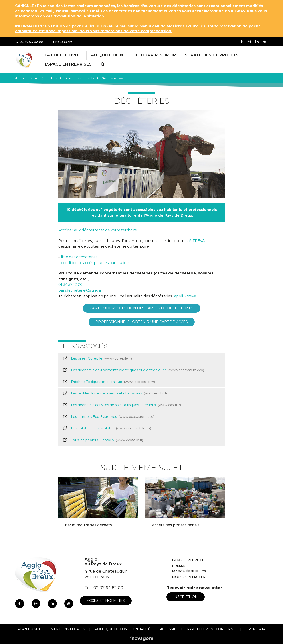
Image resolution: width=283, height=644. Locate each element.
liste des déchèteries (79, 257)
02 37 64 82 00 (108, 588)
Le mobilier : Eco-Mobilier (107, 428)
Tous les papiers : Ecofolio (103, 440)
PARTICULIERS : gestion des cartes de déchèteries (142, 308)
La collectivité (63, 55)
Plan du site (29, 629)
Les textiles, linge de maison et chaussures (116, 393)
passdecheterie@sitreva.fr (81, 290)
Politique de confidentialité (123, 629)
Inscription (186, 597)
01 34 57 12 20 (70, 285)
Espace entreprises (68, 64)
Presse (179, 566)
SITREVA (197, 241)
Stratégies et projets (212, 55)
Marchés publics (189, 571)
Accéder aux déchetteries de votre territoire (98, 230)
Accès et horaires (106, 601)
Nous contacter (189, 577)
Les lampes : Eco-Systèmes (109, 417)
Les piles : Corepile (97, 358)
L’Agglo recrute (188, 560)
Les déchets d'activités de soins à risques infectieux (122, 405)
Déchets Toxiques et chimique (109, 382)
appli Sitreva (185, 296)
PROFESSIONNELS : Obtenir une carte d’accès (142, 322)
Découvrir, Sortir (154, 55)
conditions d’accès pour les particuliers (95, 263)
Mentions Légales (68, 629)
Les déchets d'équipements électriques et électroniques (133, 370)
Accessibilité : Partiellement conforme (198, 629)
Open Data (256, 629)
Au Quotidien (107, 55)
